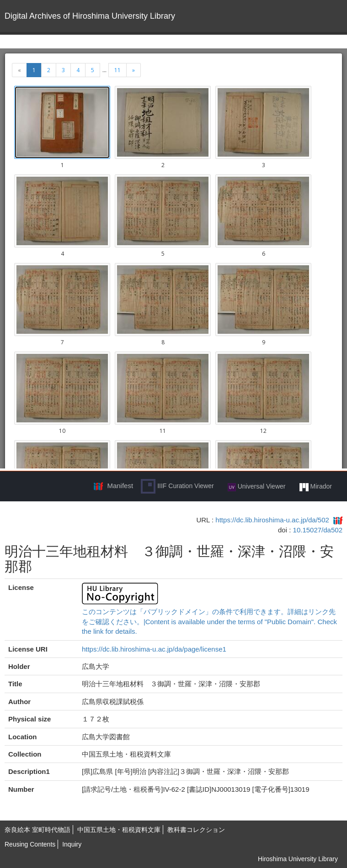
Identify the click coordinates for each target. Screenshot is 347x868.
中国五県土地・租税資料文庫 (119, 830)
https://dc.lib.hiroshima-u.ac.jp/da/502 (272, 520)
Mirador (316, 487)
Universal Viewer (257, 487)
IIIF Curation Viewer (177, 486)
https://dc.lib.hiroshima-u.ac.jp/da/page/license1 (154, 649)
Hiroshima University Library (298, 859)
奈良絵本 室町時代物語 (37, 830)
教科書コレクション (196, 830)
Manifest (120, 486)
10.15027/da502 (318, 530)
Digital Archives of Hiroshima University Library (90, 16)
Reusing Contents (30, 844)
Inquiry (72, 844)
